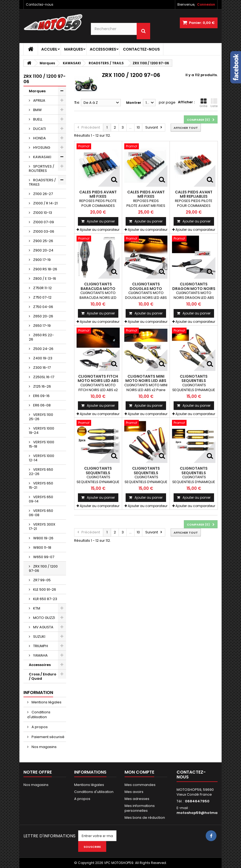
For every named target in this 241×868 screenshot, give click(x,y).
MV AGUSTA (43, 627)
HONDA (39, 138)
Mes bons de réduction (145, 818)
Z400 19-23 (42, 358)
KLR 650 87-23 (45, 599)
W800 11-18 (42, 548)
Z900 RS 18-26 (45, 269)
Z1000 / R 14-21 (45, 203)
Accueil (49, 49)
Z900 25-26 (43, 241)
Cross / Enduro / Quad (43, 676)
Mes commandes (140, 785)
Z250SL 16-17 (43, 377)
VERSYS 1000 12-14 (42, 458)
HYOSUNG (41, 148)
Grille (203, 103)
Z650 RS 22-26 (41, 337)
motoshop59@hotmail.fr (200, 813)
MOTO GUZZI (44, 618)
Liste (214, 103)
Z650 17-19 (42, 326)
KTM (36, 608)
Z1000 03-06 (43, 231)
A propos (39, 727)
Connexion (206, 4)
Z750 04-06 (43, 307)
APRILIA (39, 100)
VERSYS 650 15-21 (41, 485)
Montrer (134, 103)
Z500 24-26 (43, 349)
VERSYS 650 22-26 (41, 472)
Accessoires (103, 49)
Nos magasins (44, 747)
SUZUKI (39, 637)
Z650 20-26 (43, 316)
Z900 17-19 (42, 260)
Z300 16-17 (42, 368)
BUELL (37, 119)
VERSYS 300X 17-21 (42, 527)
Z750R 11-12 (42, 288)
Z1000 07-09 (43, 222)
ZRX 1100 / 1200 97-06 (43, 568)
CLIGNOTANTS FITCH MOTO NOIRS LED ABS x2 (98, 381)
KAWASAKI (42, 157)
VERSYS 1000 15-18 (42, 444)
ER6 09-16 (41, 396)
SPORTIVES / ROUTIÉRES (42, 169)
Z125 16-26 (42, 386)
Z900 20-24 (43, 250)
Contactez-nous (40, 4)
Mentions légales (46, 702)
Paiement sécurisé (48, 737)
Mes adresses (137, 799)
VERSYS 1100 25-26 (41, 417)
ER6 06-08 (42, 405)
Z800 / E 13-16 (44, 279)
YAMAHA (40, 655)
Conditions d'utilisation (39, 715)
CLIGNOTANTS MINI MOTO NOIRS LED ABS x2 (146, 381)
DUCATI (39, 129)
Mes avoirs (134, 792)
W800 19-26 (43, 538)
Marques (74, 49)
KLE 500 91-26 (44, 589)
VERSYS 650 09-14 (41, 499)
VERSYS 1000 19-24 (42, 431)
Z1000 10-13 (42, 213)
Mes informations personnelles (140, 808)
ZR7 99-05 (42, 580)
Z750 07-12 (42, 297)
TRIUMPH (40, 646)
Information (38, 692)
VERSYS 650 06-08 (41, 513)
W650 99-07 (43, 557)
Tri (77, 103)
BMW (37, 110)
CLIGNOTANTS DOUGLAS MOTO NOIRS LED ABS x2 (146, 288)
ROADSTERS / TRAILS (42, 182)
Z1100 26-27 (43, 194)
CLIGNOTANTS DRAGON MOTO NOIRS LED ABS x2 (194, 288)
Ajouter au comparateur (100, 230)
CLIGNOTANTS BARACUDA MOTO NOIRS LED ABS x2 (98, 288)
